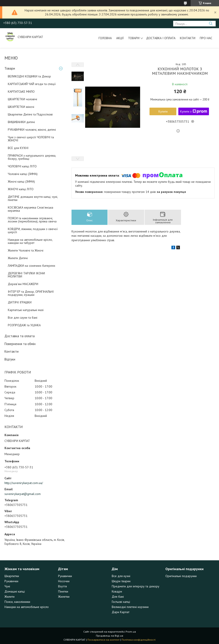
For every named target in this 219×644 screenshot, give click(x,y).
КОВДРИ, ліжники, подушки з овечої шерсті (33, 230)
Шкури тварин (121, 581)
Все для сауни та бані (23, 318)
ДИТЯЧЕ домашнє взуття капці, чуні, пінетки (33, 198)
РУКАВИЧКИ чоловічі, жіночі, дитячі (32, 130)
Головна (105, 38)
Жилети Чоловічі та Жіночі (26, 250)
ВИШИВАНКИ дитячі (21, 122)
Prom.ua (131, 632)
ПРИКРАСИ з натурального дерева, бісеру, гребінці (32, 157)
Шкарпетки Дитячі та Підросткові (30, 114)
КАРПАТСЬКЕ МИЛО (21, 92)
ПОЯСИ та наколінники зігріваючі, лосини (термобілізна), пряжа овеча (32, 220)
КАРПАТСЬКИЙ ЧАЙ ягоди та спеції (32, 84)
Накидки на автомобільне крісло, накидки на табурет (30, 241)
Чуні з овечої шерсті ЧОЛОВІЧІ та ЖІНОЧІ (31, 139)
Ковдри (117, 591)
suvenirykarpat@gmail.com (23, 494)
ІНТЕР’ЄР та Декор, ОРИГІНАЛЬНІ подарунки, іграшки (31, 293)
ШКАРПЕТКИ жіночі (21, 107)
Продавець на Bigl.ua (109, 636)
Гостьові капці (121, 602)
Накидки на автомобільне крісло (27, 607)
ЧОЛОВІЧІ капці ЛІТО (22, 166)
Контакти (188, 38)
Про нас (206, 38)
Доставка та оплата (20, 336)
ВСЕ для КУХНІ (18, 148)
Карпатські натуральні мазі (26, 310)
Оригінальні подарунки (181, 576)
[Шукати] (211, 24)
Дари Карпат (121, 612)
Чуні (7, 586)
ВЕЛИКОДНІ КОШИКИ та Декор (29, 76)
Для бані (118, 597)
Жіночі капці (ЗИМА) (21, 181)
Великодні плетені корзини (130, 607)
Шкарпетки (12, 576)
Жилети (9, 597)
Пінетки (63, 591)
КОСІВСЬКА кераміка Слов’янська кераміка (31, 209)
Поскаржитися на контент (103, 640)
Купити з (194, 111)
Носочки (64, 581)
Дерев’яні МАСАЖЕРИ (23, 284)
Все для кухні (121, 576)
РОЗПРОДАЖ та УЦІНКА (24, 325)
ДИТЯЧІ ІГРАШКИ (20, 302)
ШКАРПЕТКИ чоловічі (22, 99)
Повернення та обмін (20, 344)
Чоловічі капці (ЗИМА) (23, 174)
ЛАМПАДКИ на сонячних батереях (32, 266)
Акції (120, 38)
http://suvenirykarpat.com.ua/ (24, 483)
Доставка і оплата (161, 38)
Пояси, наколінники (17, 602)
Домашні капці (15, 591)
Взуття (62, 586)
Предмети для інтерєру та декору (136, 586)
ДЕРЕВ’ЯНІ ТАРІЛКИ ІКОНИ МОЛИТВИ (26, 275)
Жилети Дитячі (18, 258)
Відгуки (10, 359)
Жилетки (64, 597)
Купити (163, 111)
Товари (134, 38)
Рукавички (11, 581)
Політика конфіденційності (139, 640)
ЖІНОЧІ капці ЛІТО (21, 189)
